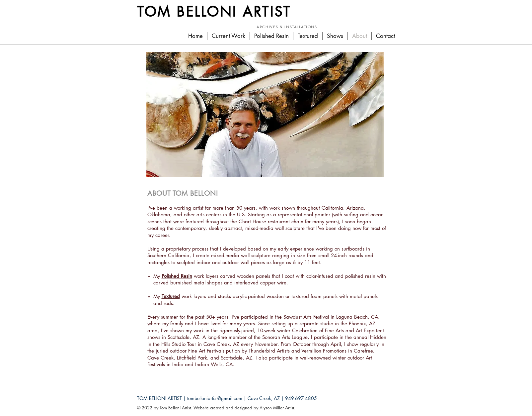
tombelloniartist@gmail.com (215, 398)
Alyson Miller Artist (277, 408)
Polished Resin (177, 276)
